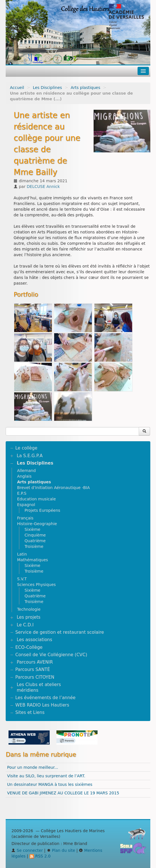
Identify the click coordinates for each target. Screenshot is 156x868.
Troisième (34, 546)
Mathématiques (32, 560)
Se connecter (27, 850)
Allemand (26, 471)
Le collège (26, 448)
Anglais (24, 476)
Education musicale (36, 499)
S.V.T (22, 579)
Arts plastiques (85, 88)
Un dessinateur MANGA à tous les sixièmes (50, 784)
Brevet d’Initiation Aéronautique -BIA (53, 488)
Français (25, 518)
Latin (22, 554)
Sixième (32, 529)
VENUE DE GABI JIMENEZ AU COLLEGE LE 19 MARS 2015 (63, 793)
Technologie (29, 609)
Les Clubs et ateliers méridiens (39, 687)
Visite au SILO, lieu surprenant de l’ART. (46, 776)
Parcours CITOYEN (35, 677)
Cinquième (35, 535)
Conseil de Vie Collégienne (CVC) (51, 655)
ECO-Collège (29, 647)
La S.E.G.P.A (30, 456)
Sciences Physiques (36, 585)
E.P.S (22, 493)
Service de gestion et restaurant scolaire (60, 632)
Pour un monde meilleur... (33, 767)
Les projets (29, 617)
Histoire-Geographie (37, 524)
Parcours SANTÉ (33, 670)
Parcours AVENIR (35, 662)
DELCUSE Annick (43, 187)
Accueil (17, 88)
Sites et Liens (30, 712)
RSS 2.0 (40, 856)
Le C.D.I (25, 625)
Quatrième (35, 541)
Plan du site (61, 850)
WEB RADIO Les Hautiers (42, 705)
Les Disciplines (48, 88)
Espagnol (26, 505)
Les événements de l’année (45, 698)
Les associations (34, 640)
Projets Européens (42, 510)
